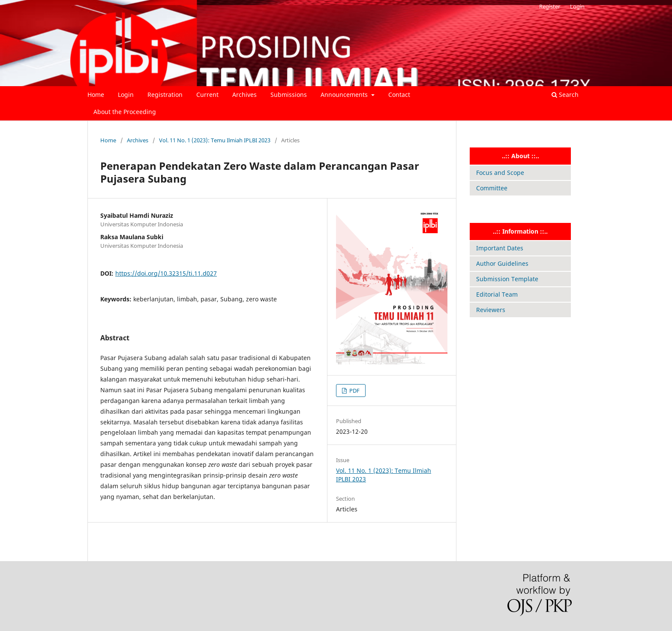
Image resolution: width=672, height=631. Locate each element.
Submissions (289, 95)
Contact (399, 95)
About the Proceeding (125, 112)
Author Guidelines (502, 263)
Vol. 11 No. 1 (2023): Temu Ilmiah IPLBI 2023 (215, 140)
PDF (354, 391)
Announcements (345, 95)
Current (207, 95)
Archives (244, 95)
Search (565, 95)
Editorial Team (497, 294)
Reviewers (491, 310)
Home (96, 95)
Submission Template (507, 279)
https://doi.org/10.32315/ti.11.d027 (166, 273)
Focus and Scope (500, 173)
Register (550, 6)
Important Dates (500, 248)
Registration (165, 95)
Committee (492, 188)
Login (126, 95)
